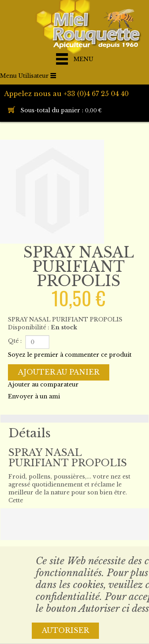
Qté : (15, 341)
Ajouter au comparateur (43, 384)
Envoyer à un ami (34, 396)
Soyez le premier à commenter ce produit (70, 355)
